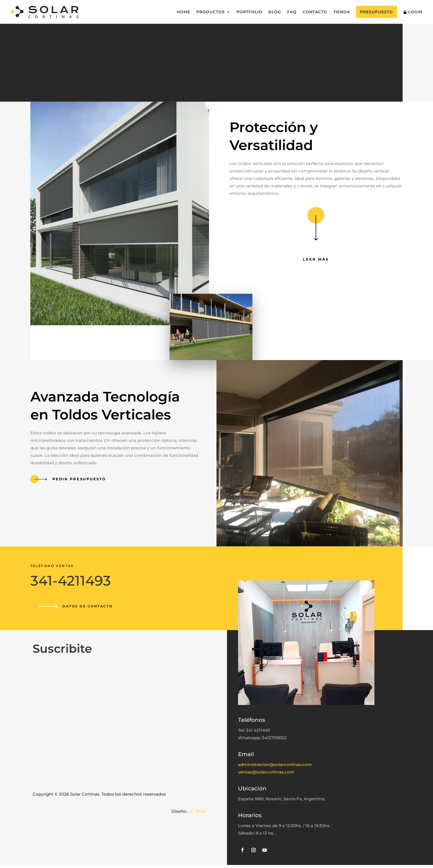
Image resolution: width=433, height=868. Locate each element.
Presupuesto (377, 12)
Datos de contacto (90, 608)
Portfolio (249, 12)
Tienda (342, 12)
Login (413, 12)
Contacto (315, 12)
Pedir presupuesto (78, 480)
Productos (211, 12)
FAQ (292, 12)
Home (184, 12)
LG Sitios (197, 814)
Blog (275, 12)
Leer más (316, 261)
